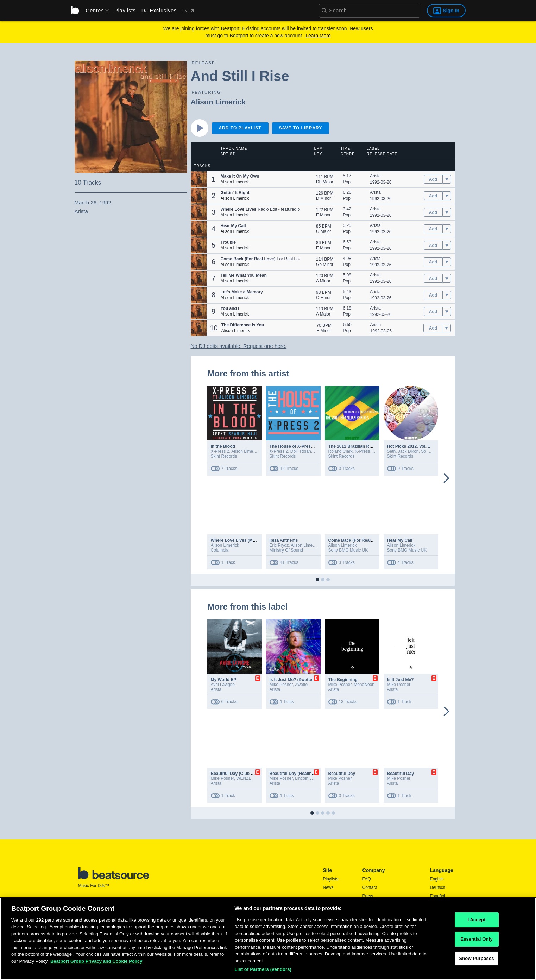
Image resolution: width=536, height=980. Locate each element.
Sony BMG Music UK (348, 550)
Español (438, 896)
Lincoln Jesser (308, 778)
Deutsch (438, 887)
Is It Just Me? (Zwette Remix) (299, 680)
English (437, 879)
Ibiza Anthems (284, 540)
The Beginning (343, 680)
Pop (347, 182)
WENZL (244, 778)
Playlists (125, 11)
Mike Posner (281, 685)
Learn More (318, 36)
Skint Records (224, 456)
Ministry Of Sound (286, 550)
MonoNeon (364, 685)
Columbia (220, 550)
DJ (188, 11)
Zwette (301, 685)
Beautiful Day (342, 774)
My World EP (224, 680)
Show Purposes (476, 960)
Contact (370, 887)
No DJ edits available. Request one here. (239, 346)
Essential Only (476, 941)
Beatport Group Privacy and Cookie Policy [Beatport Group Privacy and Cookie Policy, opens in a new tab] (96, 963)
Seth (392, 451)
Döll (294, 451)
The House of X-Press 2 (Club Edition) (308, 446)
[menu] (95, 11)
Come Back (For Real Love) (356, 540)
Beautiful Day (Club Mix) (235, 774)
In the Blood (223, 446)
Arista (375, 176)
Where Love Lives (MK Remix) (241, 540)
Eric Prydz (279, 545)
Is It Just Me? (401, 680)
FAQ (367, 879)
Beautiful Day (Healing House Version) (308, 774)
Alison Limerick (218, 102)
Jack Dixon (408, 451)
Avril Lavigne (223, 685)
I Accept (476, 922)
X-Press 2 (220, 451)
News (328, 887)
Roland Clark (312, 451)
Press (368, 896)
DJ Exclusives (159, 11)
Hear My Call (400, 540)
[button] (199, 179)
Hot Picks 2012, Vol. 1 (409, 446)
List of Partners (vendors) (263, 972)
